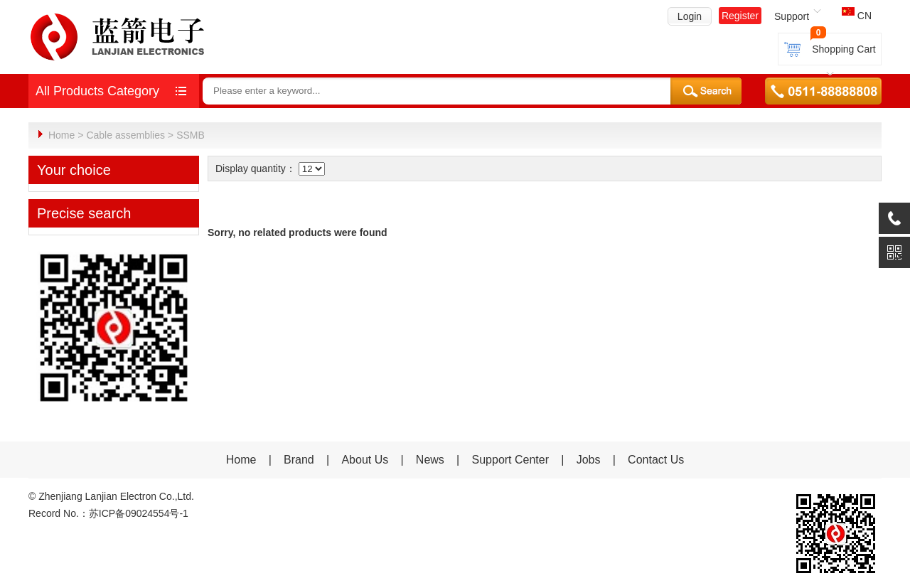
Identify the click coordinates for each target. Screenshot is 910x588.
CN (857, 16)
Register (740, 16)
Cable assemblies (125, 135)
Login (690, 16)
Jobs (589, 459)
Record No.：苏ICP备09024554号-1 (108, 513)
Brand (299, 459)
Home (61, 135)
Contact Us (656, 459)
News (432, 459)
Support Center (511, 459)
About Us (365, 459)
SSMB (191, 135)
